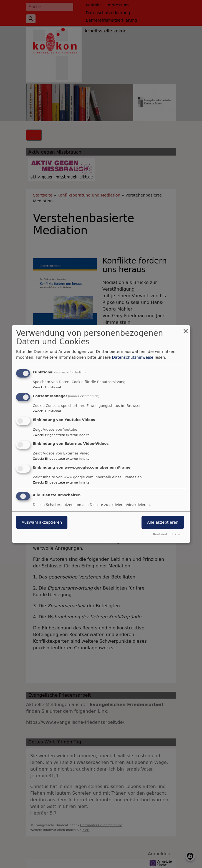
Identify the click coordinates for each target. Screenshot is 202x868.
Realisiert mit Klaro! (168, 534)
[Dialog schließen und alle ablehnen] (186, 329)
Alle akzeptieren (163, 522)
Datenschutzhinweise (133, 357)
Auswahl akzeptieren (42, 522)
